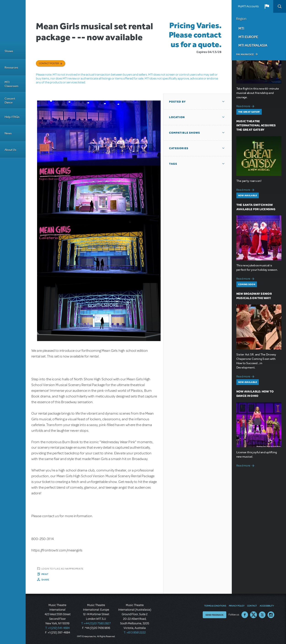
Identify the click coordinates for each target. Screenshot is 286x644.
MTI (241, 28)
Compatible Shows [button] (185, 133)
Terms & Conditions (215, 606)
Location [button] (177, 117)
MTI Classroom (11, 84)
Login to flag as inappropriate (62, 569)
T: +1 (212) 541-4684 (57, 628)
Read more (246, 106)
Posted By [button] (177, 102)
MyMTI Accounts (248, 6)
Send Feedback (214, 615)
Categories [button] (179, 148)
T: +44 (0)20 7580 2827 (96, 623)
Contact (252, 606)
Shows (9, 51)
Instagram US (271, 615)
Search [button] (280, 6)
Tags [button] (173, 164)
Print (45, 574)
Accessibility (267, 606)
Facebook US (245, 615)
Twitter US (254, 615)
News (8, 133)
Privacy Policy (237, 606)
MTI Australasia (253, 45)
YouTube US (262, 615)
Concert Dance (10, 101)
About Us (10, 150)
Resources (11, 68)
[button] (267, 6)
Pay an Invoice (245, 54)
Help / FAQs (12, 117)
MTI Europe (248, 37)
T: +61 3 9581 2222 (135, 633)
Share (45, 580)
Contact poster (49, 63)
